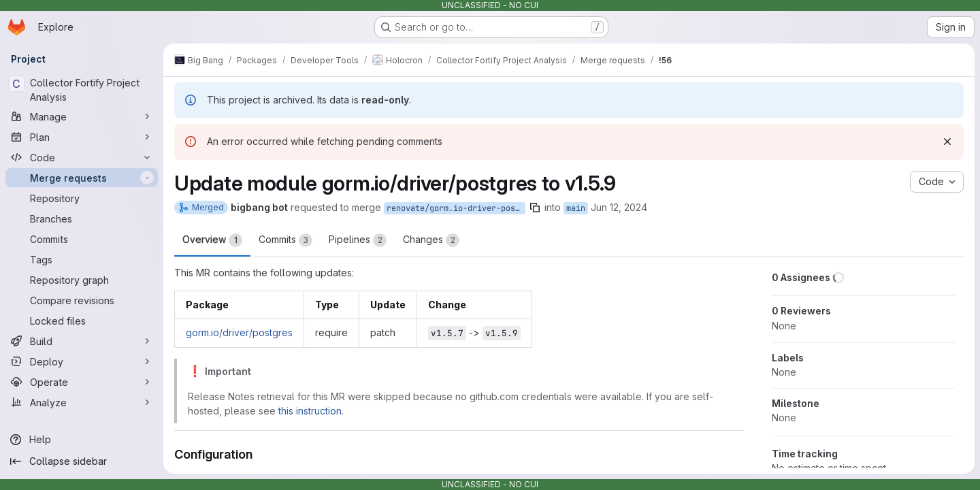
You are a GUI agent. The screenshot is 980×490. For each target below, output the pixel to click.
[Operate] (82, 382)
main (576, 208)
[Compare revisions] (82, 300)
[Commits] (82, 239)
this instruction (310, 411)
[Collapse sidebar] (82, 461)
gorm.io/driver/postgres (239, 332)
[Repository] (82, 198)
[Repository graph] (82, 280)
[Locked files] (82, 321)
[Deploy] (82, 361)
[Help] (82, 440)
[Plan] (82, 137)
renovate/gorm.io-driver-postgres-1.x (456, 208)
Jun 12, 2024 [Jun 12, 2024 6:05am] (619, 207)
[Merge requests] (82, 178)
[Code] (82, 157)
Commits (285, 240)
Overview (212, 240)
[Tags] (82, 259)
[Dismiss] (947, 142)
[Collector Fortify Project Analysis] (82, 90)
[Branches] (82, 218)
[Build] (82, 341)
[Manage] (82, 116)
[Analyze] (82, 402)
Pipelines (358, 240)
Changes (431, 240)
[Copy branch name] (535, 208)
